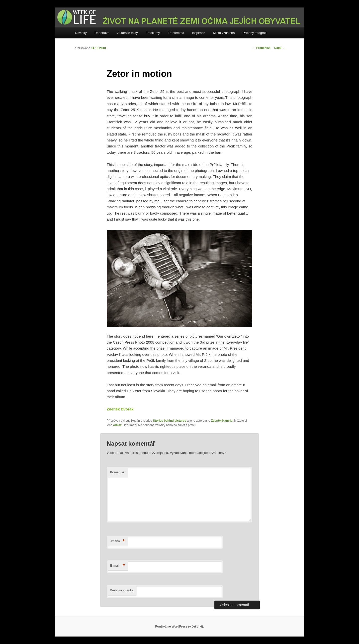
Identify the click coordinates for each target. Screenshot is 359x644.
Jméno (118, 541)
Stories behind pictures (169, 421)
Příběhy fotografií (255, 33)
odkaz (117, 425)
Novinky (81, 33)
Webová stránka (122, 590)
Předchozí (261, 48)
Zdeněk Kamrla (222, 421)
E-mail (118, 566)
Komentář (117, 472)
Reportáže (102, 33)
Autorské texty (127, 33)
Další (280, 48)
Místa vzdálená (224, 33)
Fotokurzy (153, 33)
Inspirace (199, 33)
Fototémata (176, 33)
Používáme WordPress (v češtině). (179, 627)
